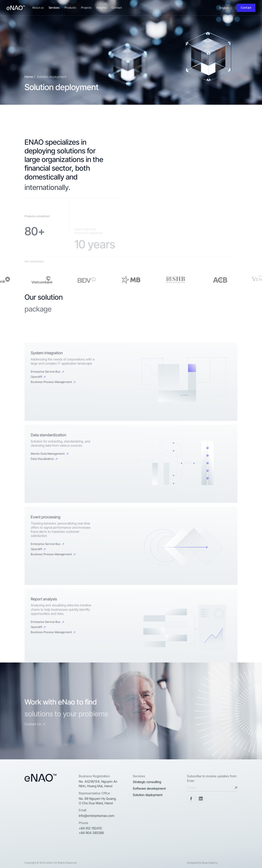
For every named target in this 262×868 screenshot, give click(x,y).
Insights (102, 8)
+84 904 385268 (91, 833)
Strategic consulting (147, 782)
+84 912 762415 (90, 828)
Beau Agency (210, 863)
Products (70, 8)
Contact (117, 8)
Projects (86, 8)
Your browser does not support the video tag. (185, 180)
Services (54, 8)
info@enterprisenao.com (96, 816)
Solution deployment (148, 795)
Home (29, 77)
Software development (149, 788)
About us (38, 8)
